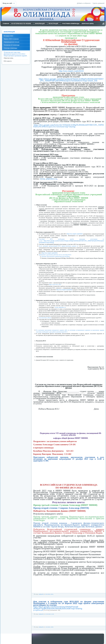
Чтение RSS (103, 24)
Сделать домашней (98, 3)
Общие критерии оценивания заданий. (15, 56)
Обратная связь (8, 58)
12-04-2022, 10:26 (50, 614)
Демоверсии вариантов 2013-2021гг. (15, 54)
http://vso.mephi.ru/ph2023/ (75, 234)
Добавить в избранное (84, 3)
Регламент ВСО (8, 36)
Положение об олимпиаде (12, 45)
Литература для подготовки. (12, 52)
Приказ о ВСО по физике (11, 39)
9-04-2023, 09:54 (49, 594)
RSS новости (8, 61)
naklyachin (41, 594)
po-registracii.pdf (38, 610)
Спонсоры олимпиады (10, 48)
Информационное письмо (11, 42)
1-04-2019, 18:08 (49, 627)
